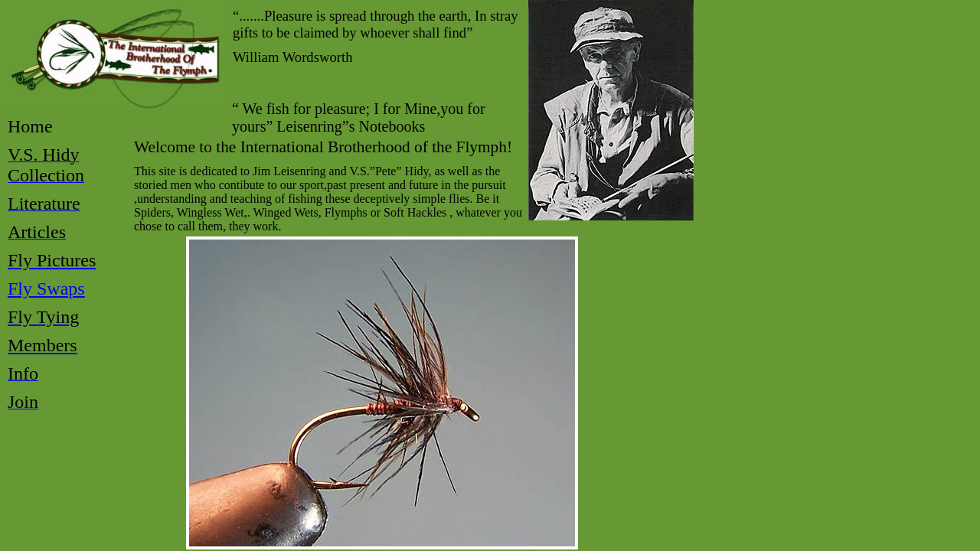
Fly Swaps (46, 289)
